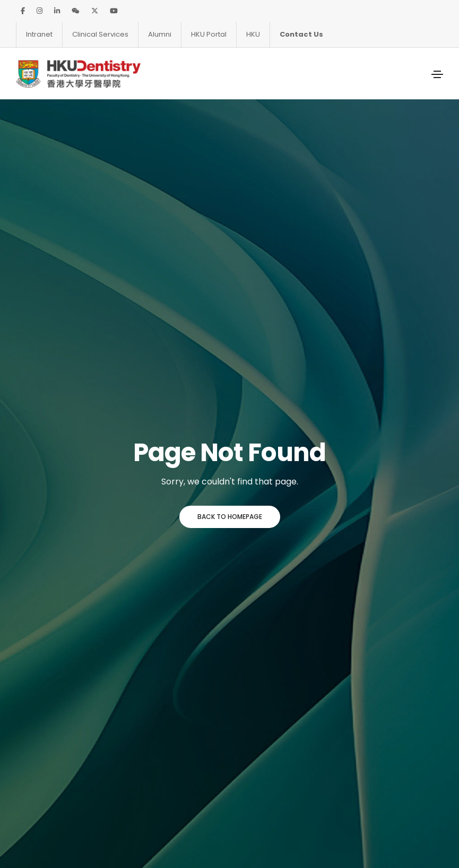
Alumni (160, 34)
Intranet (39, 34)
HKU (253, 34)
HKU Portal (209, 34)
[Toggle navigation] (437, 74)
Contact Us (301, 34)
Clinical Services (100, 34)
